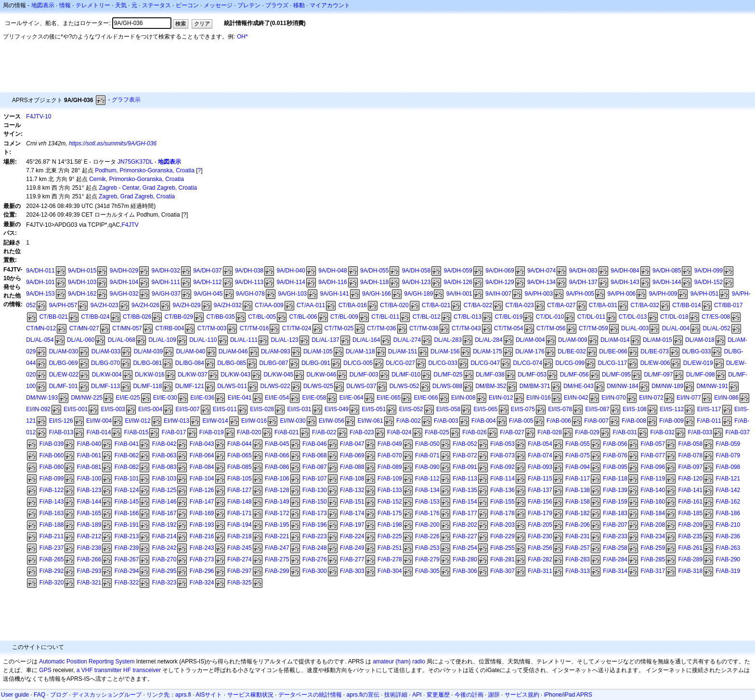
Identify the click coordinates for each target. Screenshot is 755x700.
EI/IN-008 (463, 398)
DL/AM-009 (573, 340)
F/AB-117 (578, 479)
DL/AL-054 (40, 340)
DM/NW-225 (87, 398)
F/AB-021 (287, 432)
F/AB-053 (502, 444)
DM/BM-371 (535, 386)
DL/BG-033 (696, 351)
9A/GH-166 (377, 294)
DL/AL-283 (448, 340)
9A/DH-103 (82, 282)
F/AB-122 (52, 490)
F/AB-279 (427, 559)
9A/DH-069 (500, 271)
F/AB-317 (653, 571)
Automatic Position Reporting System (87, 661)
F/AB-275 (277, 559)
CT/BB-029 (179, 317)
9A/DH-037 (207, 271)
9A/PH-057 (63, 305)
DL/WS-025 (318, 386)
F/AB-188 (52, 525)
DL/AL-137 (325, 340)
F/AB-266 (89, 559)
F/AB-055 (578, 444)
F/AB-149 (277, 502)
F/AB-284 (615, 559)
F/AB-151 (352, 502)
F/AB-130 (315, 490)
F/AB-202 (465, 525)
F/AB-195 (277, 525)
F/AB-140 (653, 490)
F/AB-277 (352, 559)
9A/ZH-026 (145, 305)
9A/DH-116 (332, 282)
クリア (202, 24)
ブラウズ (277, 5)
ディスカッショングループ (107, 695)
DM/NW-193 (42, 398)
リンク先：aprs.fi (169, 695)
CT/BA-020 (394, 305)
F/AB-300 (315, 571)
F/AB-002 (409, 421)
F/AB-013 (61, 432)
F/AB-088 (352, 467)
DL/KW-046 (322, 375)
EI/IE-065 (389, 398)
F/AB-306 (465, 571)
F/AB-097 (690, 467)
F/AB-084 (202, 467)
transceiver (147, 670)
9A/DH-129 (500, 282)
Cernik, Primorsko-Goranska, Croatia (137, 179)
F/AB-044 (240, 444)
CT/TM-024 (297, 328)
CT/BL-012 (427, 317)
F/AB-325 (240, 583)
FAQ (39, 695)
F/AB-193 (202, 525)
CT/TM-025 (339, 328)
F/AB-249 (352, 548)
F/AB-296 (202, 571)
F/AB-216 (202, 536)
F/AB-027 (512, 432)
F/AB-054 (540, 444)
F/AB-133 (390, 490)
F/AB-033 (700, 432)
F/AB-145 (127, 502)
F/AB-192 (164, 525)
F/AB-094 (578, 467)
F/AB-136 (502, 490)
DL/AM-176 (530, 351)
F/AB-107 (315, 479)
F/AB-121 (728, 479)
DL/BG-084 (190, 363)
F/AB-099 (52, 479)
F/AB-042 (164, 444)
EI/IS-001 (76, 409)
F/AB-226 (427, 536)
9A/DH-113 (249, 282)
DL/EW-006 (655, 363)
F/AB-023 (362, 432)
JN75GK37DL (135, 162)
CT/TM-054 (509, 328)
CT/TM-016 (254, 328)
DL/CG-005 (358, 363)
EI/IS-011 (225, 409)
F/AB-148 (240, 502)
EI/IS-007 (187, 409)
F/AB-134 (427, 490)
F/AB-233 (615, 536)
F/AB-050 (427, 444)
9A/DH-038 (249, 271)
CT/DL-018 (674, 317)
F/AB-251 (390, 548)
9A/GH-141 (335, 294)
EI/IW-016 (254, 421)
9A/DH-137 (583, 282)
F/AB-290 (728, 559)
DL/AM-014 (615, 340)
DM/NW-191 (712, 386)
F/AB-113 (465, 479)
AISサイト (209, 695)
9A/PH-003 (539, 294)
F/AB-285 (653, 559)
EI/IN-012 (501, 398)
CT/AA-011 (311, 305)
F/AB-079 (728, 455)
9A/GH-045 (208, 294)
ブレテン (249, 5)
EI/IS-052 (411, 409)
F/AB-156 (540, 502)
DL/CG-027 (400, 363)
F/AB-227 (465, 536)
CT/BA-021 (436, 305)
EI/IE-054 (277, 398)
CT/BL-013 (468, 317)
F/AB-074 (540, 455)
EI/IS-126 (61, 421)
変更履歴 (438, 695)
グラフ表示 (126, 100)
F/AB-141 (690, 490)
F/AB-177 (465, 513)
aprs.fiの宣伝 (363, 695)
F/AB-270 (164, 559)
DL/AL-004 (676, 328)
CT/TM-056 (551, 328)
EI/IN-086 (726, 398)
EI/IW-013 (176, 421)
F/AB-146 (164, 502)
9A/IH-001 (459, 294)
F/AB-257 (578, 548)
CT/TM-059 (593, 328)
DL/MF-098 (701, 375)
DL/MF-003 (364, 375)
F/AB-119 (653, 479)
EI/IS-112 (672, 409)
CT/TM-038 (424, 328)
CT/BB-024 (95, 317)
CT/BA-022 (478, 305)
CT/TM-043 (466, 328)
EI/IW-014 (215, 421)
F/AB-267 (127, 559)
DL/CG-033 (443, 363)
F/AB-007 (596, 421)
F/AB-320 (52, 583)
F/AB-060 (52, 455)
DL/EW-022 (64, 375)
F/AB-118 (615, 479)
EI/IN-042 (576, 398)
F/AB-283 (578, 559)
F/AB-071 (427, 455)
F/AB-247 (277, 548)
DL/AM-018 (700, 340)
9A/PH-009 (663, 294)
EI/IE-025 (128, 398)
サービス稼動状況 (250, 695)
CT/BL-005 (262, 317)
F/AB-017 (174, 432)
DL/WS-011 (232, 386)
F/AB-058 (690, 444)
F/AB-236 (728, 536)
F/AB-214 (164, 536)
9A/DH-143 (625, 282)
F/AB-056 (615, 444)
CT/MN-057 (127, 328)
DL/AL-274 (407, 340)
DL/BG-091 (316, 363)
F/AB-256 (540, 548)
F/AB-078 (690, 455)
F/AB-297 (240, 571)
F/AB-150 (315, 502)
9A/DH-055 (374, 271)
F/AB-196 (315, 525)
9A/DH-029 (124, 271)
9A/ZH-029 (186, 305)
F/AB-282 (540, 559)
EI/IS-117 (709, 409)
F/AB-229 (502, 536)
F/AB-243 (202, 548)
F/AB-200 (427, 525)
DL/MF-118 (147, 386)
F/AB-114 (502, 479)
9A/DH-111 (165, 282)
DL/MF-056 (574, 375)
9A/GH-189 (418, 294)
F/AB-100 (89, 479)
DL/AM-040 (191, 351)
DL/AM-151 (403, 351)
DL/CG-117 (613, 363)
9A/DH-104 (124, 282)
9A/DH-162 (82, 294)
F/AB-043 (202, 444)
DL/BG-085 (232, 363)
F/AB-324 (202, 583)
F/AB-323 (164, 583)
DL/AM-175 (488, 351)
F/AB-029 (587, 432)
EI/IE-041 (240, 398)
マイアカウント (330, 5)
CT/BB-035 (220, 317)
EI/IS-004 (150, 409)
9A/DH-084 (625, 271)
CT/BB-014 (686, 305)
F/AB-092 (502, 467)
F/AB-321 (89, 583)
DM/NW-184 (623, 386)
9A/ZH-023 (104, 305)
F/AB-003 (446, 421)
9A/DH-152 (709, 282)
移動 (299, 5)
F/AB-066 (277, 455)
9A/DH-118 (374, 282)
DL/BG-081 (147, 363)
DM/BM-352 (491, 386)
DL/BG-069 (64, 363)
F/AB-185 (690, 513)
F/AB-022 (324, 432)
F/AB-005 (521, 421)
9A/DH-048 (332, 271)
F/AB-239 (127, 548)
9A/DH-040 (291, 271)
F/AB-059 (728, 444)
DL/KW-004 (107, 375)
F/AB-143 (52, 502)
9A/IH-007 (498, 294)
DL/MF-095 (616, 375)
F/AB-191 (127, 525)
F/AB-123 (89, 490)
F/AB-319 (728, 571)
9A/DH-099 (709, 271)
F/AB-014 (99, 432)
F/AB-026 (475, 432)
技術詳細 (396, 695)
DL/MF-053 (532, 375)
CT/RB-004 (169, 328)
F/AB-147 (202, 502)
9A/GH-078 (250, 294)
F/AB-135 (465, 490)
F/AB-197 (352, 525)
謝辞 (494, 695)
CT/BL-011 (385, 317)
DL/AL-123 (285, 340)
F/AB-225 (390, 536)
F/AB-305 (427, 571)
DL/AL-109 (162, 340)
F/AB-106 (277, 479)
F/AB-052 (465, 444)
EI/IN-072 (651, 398)
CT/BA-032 (645, 305)
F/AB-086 (277, 467)
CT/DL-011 (592, 317)
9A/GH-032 (124, 294)
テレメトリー (93, 5)
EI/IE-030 (165, 398)
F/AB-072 (465, 455)
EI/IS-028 (262, 409)
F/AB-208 (653, 525)
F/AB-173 (315, 513)
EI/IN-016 (539, 398)
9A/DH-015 (82, 271)
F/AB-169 (202, 513)
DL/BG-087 (274, 363)
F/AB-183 (615, 513)
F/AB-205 (540, 525)
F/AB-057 (653, 444)
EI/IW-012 (138, 421)
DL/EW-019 (698, 363)
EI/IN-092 (38, 409)
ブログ (59, 695)
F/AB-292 (52, 571)
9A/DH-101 (40, 282)
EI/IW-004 (99, 421)
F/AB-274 (240, 559)
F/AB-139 (615, 490)
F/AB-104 (202, 479)
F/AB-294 (127, 571)
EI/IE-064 (351, 398)
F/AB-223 (315, 536)
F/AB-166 (127, 513)
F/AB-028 (550, 432)
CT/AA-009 (269, 305)
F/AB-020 (249, 432)
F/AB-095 (615, 467)
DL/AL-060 (81, 340)
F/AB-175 (390, 513)
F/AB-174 (352, 513)
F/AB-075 (578, 455)
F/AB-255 (502, 548)
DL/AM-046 (233, 351)
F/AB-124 (127, 490)
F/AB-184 (653, 513)
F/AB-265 (52, 559)
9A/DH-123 (416, 282)
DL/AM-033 (106, 351)
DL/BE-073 (655, 351)
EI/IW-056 (332, 421)
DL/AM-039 (149, 351)
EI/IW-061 (370, 421)
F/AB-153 (427, 502)
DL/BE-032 (572, 351)
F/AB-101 (127, 479)
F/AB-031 (625, 432)
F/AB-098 (728, 467)
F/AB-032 (662, 432)
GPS (45, 670)
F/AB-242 (164, 548)
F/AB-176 (427, 513)
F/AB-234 (653, 536)
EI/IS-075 (523, 409)
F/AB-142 (728, 490)
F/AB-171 (240, 513)
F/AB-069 (352, 455)
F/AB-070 (390, 455)
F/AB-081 (89, 467)
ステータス (156, 5)
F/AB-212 (89, 536)
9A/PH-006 (622, 294)
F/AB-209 (690, 525)
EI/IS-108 (635, 409)
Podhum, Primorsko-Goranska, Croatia (145, 170)
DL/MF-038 (490, 375)
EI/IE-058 (314, 398)
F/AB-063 (164, 455)
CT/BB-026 (137, 317)
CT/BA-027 (561, 305)
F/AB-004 (484, 421)
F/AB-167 (164, 513)
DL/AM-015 (657, 340)
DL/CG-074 (527, 363)
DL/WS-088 (447, 386)
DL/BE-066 (613, 351)
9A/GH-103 (292, 294)
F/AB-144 (89, 502)
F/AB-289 (690, 559)
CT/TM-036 (382, 328)
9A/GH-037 (166, 294)
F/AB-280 (465, 559)
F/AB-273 (202, 559)
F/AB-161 (690, 502)
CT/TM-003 (212, 328)
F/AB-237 (52, 548)
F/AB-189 (89, 525)
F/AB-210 (728, 525)
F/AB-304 (390, 571)
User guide (15, 695)
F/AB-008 (634, 421)
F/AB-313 (578, 571)
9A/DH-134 (541, 282)
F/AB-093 (540, 467)
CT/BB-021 (54, 317)
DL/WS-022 (275, 386)
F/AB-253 (427, 548)
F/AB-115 (540, 479)
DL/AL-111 (244, 340)
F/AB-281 (502, 559)
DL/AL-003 (635, 328)
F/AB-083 (164, 467)
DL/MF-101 (64, 386)
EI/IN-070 (614, 398)
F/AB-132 (352, 490)
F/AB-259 (653, 548)
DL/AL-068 (122, 340)
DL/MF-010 (406, 375)
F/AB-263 (728, 548)
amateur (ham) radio (399, 661)
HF (127, 670)
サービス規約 (522, 695)
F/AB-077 (653, 455)
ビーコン (187, 5)
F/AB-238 (89, 548)
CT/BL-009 (344, 317)
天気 (121, 5)
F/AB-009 (671, 421)
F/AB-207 (615, 525)
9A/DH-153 (40, 294)
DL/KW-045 (278, 375)
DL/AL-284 (488, 340)
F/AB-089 (390, 467)
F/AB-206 (578, 525)
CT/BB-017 (728, 305)
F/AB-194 (240, 525)
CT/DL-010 (550, 317)
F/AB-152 (390, 502)
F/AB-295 (164, 571)
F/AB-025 (437, 432)
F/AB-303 (352, 571)
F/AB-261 (690, 548)
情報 (65, 5)
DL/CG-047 (485, 363)
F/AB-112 (427, 479)
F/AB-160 (653, 502)
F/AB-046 (315, 444)
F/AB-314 (615, 571)
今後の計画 (469, 695)
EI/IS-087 (598, 409)
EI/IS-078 (560, 409)
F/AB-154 (465, 502)
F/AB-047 (352, 444)
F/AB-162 (728, 502)
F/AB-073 (502, 455)
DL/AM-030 (64, 351)
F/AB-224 (352, 536)
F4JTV (130, 225)
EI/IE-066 (426, 398)
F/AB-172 (277, 513)
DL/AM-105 (318, 351)
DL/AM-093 (276, 351)
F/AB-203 (502, 525)
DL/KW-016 (150, 375)
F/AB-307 (502, 571)
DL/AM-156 (445, 351)
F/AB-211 (52, 536)
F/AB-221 (277, 536)
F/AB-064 (202, 455)
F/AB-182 (578, 513)
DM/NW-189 (667, 386)
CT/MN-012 (41, 328)
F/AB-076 (615, 455)
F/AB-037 (738, 432)
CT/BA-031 (603, 305)
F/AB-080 (52, 467)
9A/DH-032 (165, 271)
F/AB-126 (202, 490)
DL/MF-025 (448, 375)
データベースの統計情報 (310, 695)
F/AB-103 (164, 479)
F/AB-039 (52, 444)
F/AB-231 (578, 536)
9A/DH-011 (40, 271)
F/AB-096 (653, 467)
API (417, 695)
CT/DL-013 (633, 317)
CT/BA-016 (353, 305)
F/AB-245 (240, 548)
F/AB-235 (690, 536)
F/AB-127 (240, 490)
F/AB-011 (709, 421)
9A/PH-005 (580, 294)
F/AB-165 (89, 513)
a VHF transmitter (99, 670)
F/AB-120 (690, 479)
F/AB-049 (390, 444)
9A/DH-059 (458, 271)
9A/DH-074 (541, 271)
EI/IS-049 (337, 409)
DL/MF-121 (190, 386)
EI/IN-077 (689, 398)
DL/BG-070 (105, 363)
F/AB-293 (89, 571)
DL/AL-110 (203, 340)
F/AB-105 (240, 479)
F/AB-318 (690, 571)
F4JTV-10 (39, 117)
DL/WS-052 (404, 386)
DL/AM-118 (360, 351)
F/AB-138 (578, 490)
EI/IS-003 (113, 409)
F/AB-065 (240, 455)
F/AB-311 (540, 571)
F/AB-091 (465, 467)
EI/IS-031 (299, 409)
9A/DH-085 (667, 271)
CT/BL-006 (303, 317)
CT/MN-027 (84, 328)
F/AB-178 (502, 513)
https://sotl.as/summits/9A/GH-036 (113, 143)
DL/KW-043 (235, 375)
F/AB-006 (559, 421)
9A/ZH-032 (228, 305)
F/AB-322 (127, 583)
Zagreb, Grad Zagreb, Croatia (137, 196)
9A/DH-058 (416, 271)
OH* (242, 37)
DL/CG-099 (570, 363)
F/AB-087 (315, 467)
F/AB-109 (390, 479)
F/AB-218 (240, 536)
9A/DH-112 (207, 282)
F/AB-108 (352, 479)
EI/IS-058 (448, 409)
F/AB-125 (164, 490)
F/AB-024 (399, 432)
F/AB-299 (277, 571)
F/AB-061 (89, 455)
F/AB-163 (52, 513)
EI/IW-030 (293, 421)
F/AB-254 (465, 548)
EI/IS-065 (485, 409)
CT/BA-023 (519, 305)
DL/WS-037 (361, 386)
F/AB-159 (615, 502)
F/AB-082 (127, 467)
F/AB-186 (728, 513)
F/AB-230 (540, 536)
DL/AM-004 (530, 340)
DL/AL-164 (366, 340)
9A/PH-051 (705, 294)
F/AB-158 (578, 502)
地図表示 (43, 5)
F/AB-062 (127, 455)
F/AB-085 (240, 467)
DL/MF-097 (658, 375)
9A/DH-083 (583, 271)
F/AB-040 (89, 444)
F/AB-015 (137, 432)
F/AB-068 (315, 455)
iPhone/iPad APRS (568, 695)
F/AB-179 (540, 513)
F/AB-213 (127, 536)
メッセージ (218, 5)
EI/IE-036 (202, 398)
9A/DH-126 (458, 282)
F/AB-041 (127, 444)
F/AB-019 (212, 432)
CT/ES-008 (716, 317)
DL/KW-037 (193, 375)
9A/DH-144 (667, 282)
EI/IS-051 (374, 409)
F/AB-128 (277, 490)
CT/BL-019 (508, 317)
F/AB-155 (502, 502)
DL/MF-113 (105, 386)
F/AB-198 (390, 525)
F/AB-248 (315, 548)
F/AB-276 (315, 559)
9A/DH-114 (291, 282)
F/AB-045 (277, 444)
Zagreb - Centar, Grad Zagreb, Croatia (148, 188)
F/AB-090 (427, 467)
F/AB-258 (615, 548)
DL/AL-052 (717, 328)
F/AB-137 (540, 490)
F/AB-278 (390, 559)
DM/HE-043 (579, 386)
